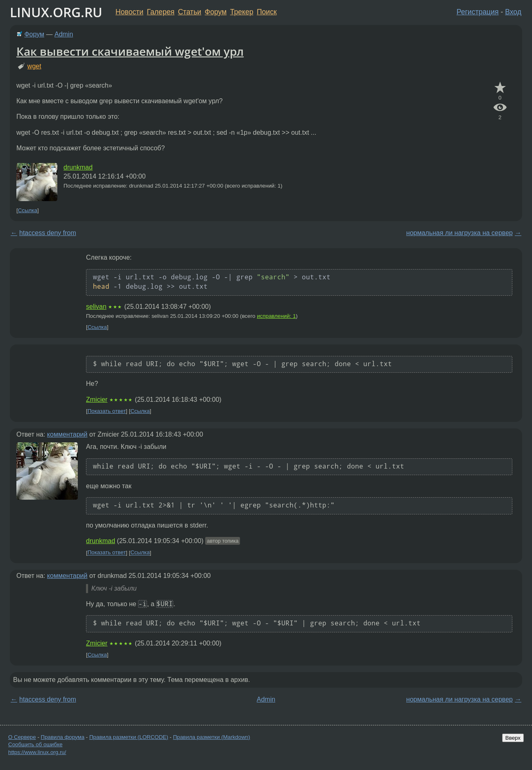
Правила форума (63, 737)
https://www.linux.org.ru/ (37, 752)
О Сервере (22, 737)
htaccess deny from (48, 233)
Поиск (267, 12)
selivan (96, 307)
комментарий (67, 434)
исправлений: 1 (276, 316)
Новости (129, 12)
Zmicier (97, 400)
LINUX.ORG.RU (56, 12)
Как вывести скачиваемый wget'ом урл (130, 51)
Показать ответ (107, 411)
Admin (64, 34)
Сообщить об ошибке (35, 744)
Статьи (189, 12)
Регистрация (478, 12)
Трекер (242, 12)
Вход (513, 12)
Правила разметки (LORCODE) (129, 737)
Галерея (161, 12)
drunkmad (78, 167)
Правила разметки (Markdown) (211, 737)
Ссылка (28, 210)
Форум (216, 12)
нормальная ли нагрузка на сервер (460, 233)
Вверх (513, 738)
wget (34, 66)
